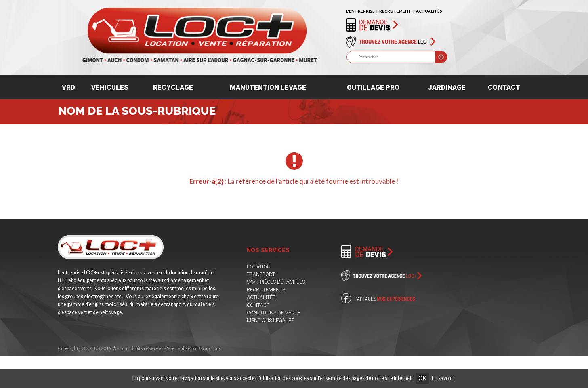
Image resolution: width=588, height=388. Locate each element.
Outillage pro (373, 87)
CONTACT (258, 305)
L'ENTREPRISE (360, 11)
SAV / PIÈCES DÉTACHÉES (276, 282)
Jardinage (447, 87)
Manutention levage (268, 87)
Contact (504, 87)
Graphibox (210, 348)
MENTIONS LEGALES (270, 320)
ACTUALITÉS (429, 11)
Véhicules (110, 87)
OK (422, 378)
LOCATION (259, 267)
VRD (68, 87)
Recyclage (173, 87)
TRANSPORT (261, 274)
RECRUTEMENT (395, 11)
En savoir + (444, 378)
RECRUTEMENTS (266, 290)
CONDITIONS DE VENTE (274, 313)
